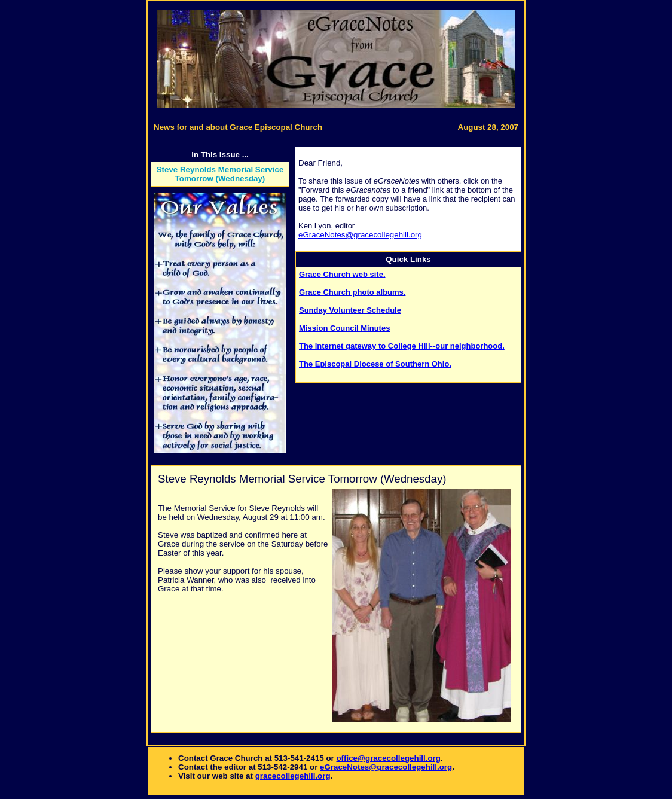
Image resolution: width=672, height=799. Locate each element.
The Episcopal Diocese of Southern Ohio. (375, 364)
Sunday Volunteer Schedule (350, 310)
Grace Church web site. (342, 274)
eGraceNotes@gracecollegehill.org (360, 235)
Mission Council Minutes (344, 328)
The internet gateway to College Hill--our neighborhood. (402, 346)
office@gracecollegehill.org (388, 758)
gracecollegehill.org (293, 776)
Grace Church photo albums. (352, 292)
